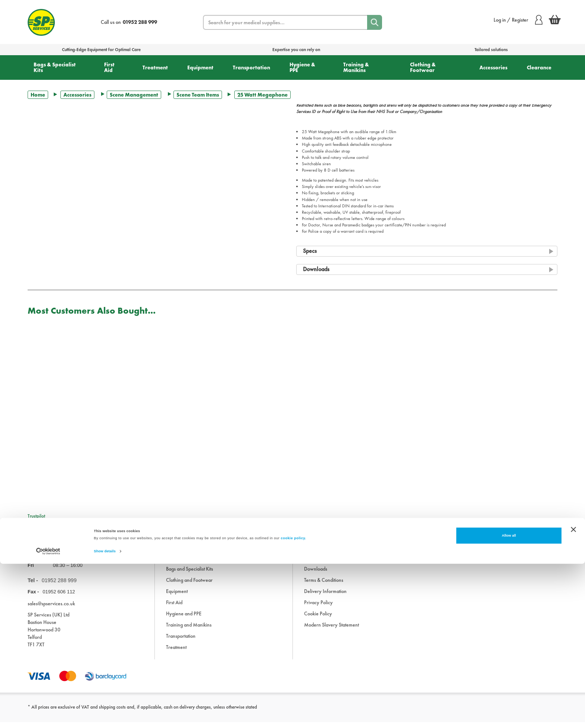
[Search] (375, 22)
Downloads (316, 575)
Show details (105, 716)
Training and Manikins (189, 631)
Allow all (509, 700)
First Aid (109, 67)
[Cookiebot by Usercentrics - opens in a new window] (48, 716)
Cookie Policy (318, 619)
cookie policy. (294, 703)
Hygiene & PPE (302, 67)
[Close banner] (573, 694)
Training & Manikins (356, 67)
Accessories (493, 68)
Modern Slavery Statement (331, 631)
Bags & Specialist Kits (55, 67)
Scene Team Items (198, 95)
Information (316, 564)
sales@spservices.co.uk (51, 609)
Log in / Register (518, 20)
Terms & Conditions (324, 586)
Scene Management (134, 95)
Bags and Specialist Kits (190, 575)
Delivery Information (325, 597)
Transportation (251, 68)
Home (38, 95)
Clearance (539, 68)
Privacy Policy (318, 608)
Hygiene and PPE (184, 619)
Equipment (200, 68)
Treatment (155, 68)
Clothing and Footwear (189, 586)
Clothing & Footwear (423, 67)
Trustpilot (36, 516)
